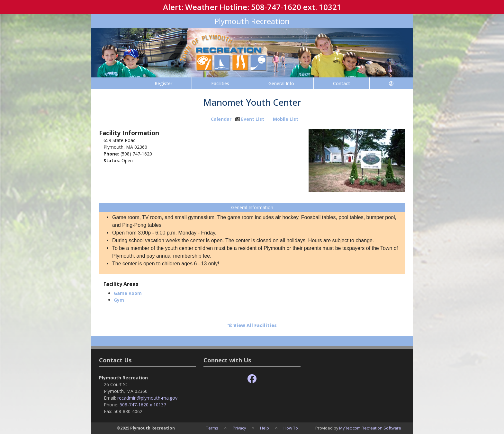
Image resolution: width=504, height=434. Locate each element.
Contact (342, 83)
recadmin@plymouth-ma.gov (147, 398)
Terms (212, 428)
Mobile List (286, 119)
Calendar (221, 119)
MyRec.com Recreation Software (370, 428)
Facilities (220, 83)
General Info (281, 83)
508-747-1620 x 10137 (143, 405)
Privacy (239, 428)
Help (265, 428)
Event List (253, 119)
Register (163, 83)
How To (291, 428)
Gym (119, 300)
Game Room (128, 293)
